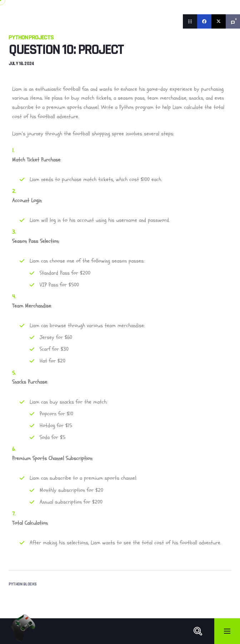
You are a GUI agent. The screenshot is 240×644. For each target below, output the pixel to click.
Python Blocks (23, 584)
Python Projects (31, 37)
